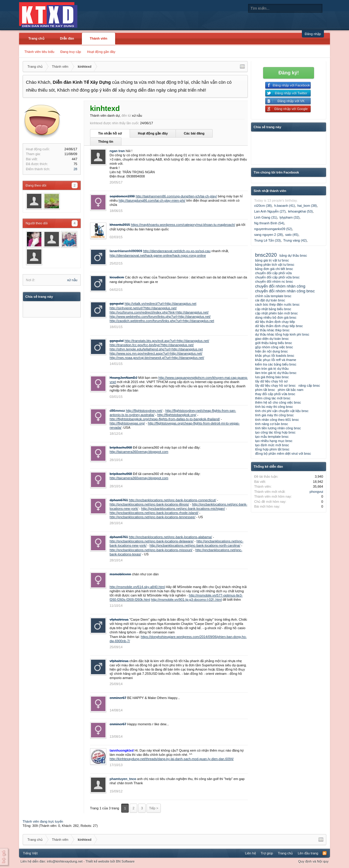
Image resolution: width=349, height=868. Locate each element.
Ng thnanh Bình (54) (269, 223)
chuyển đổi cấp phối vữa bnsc (277, 277)
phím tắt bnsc (265, 390)
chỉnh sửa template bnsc (273, 296)
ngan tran (117, 151)
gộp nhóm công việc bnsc (274, 347)
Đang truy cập (71, 52)
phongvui (317, 492)
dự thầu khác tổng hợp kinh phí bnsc (282, 334)
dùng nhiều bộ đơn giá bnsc (276, 317)
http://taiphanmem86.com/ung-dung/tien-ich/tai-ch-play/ (176, 196)
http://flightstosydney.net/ (144, 411)
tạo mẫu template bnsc (272, 437)
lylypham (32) (289, 217)
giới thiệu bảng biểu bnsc (273, 343)
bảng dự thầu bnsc (293, 255)
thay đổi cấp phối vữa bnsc (275, 394)
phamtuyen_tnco (123, 779)
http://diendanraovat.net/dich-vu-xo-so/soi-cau (177, 251)
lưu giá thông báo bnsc (272, 377)
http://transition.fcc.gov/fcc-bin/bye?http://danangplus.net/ (152, 345)
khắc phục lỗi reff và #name (276, 360)
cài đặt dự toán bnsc (270, 300)
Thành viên (99, 38)
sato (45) (292, 235)
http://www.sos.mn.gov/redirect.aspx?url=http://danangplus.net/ (156, 353)
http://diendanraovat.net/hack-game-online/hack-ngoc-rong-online (158, 255)
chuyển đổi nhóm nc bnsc (274, 281)
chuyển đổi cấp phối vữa (273, 273)
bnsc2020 (266, 255)
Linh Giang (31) (266, 217)
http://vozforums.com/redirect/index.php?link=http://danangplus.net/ (159, 312)
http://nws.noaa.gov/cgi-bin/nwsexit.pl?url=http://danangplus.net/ (157, 358)
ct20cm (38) (263, 206)
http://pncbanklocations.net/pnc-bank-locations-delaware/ (152, 541)
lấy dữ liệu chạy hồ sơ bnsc (275, 385)
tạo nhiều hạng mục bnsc (274, 441)
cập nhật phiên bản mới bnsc (276, 313)
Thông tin (106, 141)
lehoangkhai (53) (300, 211)
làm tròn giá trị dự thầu (272, 369)
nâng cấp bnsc (309, 385)
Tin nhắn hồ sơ (110, 133)
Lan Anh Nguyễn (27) (270, 211)
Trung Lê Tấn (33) (267, 240)
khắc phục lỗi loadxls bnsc (275, 356)
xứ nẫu (72, 280)
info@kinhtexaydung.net (65, 861)
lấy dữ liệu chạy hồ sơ (271, 381)
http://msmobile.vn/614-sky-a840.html (137, 587)
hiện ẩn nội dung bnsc (271, 351)
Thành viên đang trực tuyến (43, 821)
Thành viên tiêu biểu (39, 52)
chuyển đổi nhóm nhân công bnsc (285, 291)
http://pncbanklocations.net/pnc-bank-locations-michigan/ (183, 509)
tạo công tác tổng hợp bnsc (275, 432)
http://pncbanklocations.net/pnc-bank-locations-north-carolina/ (195, 545)
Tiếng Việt (30, 853)
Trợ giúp (267, 853)
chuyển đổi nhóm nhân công (280, 286)
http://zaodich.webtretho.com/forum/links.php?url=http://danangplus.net (162, 321)
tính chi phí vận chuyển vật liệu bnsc (282, 411)
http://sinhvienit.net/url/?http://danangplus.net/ (143, 308)
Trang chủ (36, 38)
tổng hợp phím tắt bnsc (272, 449)
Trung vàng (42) (295, 240)
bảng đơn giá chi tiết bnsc (274, 269)
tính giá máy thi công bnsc (274, 415)
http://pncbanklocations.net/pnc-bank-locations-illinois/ (149, 504)
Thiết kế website (97, 861)
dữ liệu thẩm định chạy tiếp (275, 322)
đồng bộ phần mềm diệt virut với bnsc (283, 454)
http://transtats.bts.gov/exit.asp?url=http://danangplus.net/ (167, 341)
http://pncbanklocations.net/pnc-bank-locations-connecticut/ (172, 500)
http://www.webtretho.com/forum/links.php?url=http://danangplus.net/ (160, 317)
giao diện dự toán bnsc (272, 339)
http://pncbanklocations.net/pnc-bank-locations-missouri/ (151, 550)
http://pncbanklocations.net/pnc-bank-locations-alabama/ (170, 537)
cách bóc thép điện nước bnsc (277, 304)
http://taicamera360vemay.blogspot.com (139, 452)
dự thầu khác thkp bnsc (272, 330)
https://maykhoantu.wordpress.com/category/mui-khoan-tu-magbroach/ (183, 225)
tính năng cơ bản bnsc (271, 424)
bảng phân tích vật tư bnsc (275, 265)
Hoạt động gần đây (101, 52)
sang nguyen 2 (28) (268, 235)
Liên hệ (250, 853)
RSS (325, 853)
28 (76, 169)
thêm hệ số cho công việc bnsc (278, 402)
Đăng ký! (289, 73)
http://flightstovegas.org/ (127, 423)
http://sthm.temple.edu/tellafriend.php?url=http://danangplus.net (156, 349)
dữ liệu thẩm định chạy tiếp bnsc (279, 326)
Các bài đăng (194, 133)
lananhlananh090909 (126, 251)
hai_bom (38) (307, 206)
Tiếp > (153, 808)
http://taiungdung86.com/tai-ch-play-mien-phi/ (152, 200)
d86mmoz (117, 411)
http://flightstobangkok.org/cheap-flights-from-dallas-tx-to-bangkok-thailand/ (165, 419)
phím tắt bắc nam (291, 390)
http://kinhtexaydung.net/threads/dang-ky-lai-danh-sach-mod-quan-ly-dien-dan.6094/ (172, 759)
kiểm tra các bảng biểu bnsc (276, 364)
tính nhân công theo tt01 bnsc (277, 420)
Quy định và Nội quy (313, 861)
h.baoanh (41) (284, 206)
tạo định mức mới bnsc (272, 445)
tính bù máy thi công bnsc (274, 407)
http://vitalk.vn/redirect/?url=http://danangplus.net (160, 304)
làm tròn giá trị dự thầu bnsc (276, 373)
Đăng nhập (313, 34)
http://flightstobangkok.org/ (177, 415)
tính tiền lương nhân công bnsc (278, 428)
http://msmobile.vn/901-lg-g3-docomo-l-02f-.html (186, 600)
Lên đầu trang (308, 853)
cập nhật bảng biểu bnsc (273, 309)
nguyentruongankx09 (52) (273, 229)
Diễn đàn (67, 38)
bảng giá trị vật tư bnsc (272, 260)
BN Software (125, 861)
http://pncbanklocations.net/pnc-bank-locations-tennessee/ (153, 517)
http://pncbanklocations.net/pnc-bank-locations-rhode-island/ (154, 513)
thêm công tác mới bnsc (273, 398)
